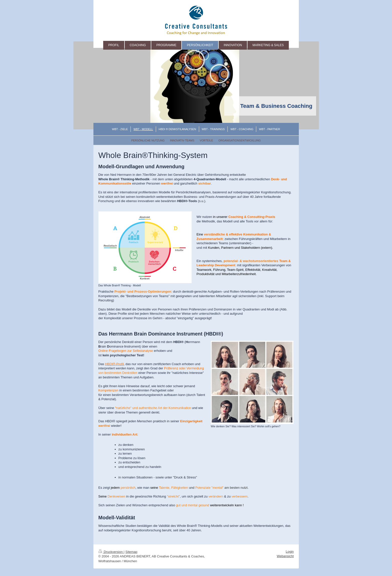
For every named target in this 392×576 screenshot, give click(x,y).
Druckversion (111, 552)
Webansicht (285, 556)
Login (290, 552)
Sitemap (132, 552)
